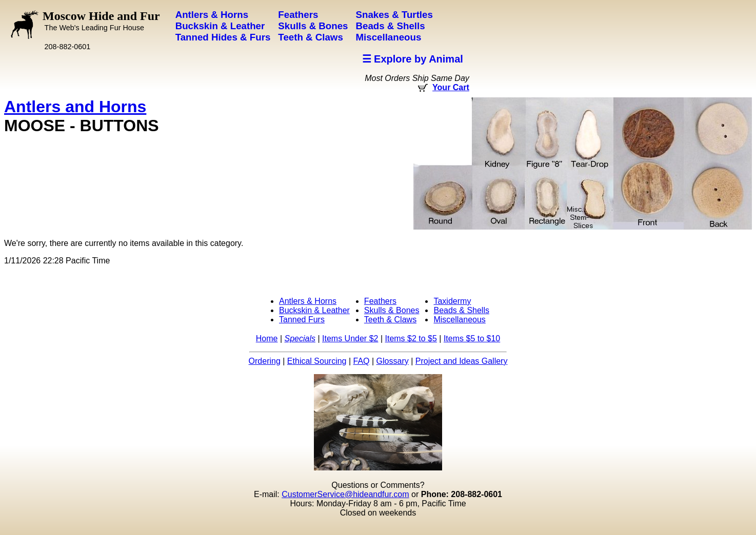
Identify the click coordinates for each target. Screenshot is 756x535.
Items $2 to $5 (411, 338)
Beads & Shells (461, 310)
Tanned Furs (302, 320)
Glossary (393, 361)
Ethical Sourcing (317, 361)
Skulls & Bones (392, 310)
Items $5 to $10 (472, 338)
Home (267, 338)
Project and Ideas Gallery (462, 361)
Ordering (265, 361)
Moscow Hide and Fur (101, 20)
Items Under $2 (350, 338)
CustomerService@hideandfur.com (345, 494)
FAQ (362, 361)
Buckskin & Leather (314, 310)
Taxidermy (452, 301)
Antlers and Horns (75, 107)
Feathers (380, 301)
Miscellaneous (459, 320)
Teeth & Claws (390, 320)
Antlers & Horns (308, 301)
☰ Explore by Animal (413, 59)
